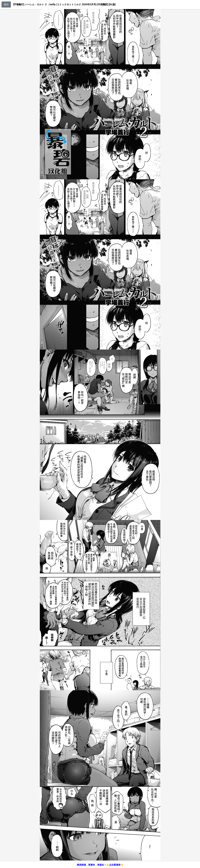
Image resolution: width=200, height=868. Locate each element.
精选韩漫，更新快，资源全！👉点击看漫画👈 (100, 865)
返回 (6, 4)
